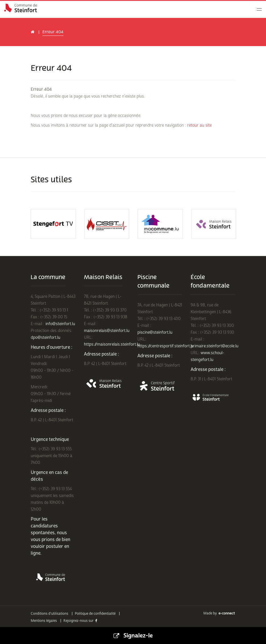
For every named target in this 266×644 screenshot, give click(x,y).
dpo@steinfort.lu (46, 338)
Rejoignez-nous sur (80, 621)
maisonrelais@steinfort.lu (107, 331)
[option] (53, 224)
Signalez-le (133, 635)
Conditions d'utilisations (50, 614)
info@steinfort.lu (60, 324)
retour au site (199, 125)
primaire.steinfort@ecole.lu (215, 346)
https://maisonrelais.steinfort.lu (112, 344)
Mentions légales (44, 621)
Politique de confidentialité (95, 614)
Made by (219, 613)
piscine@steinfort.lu (155, 332)
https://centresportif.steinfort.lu (166, 346)
